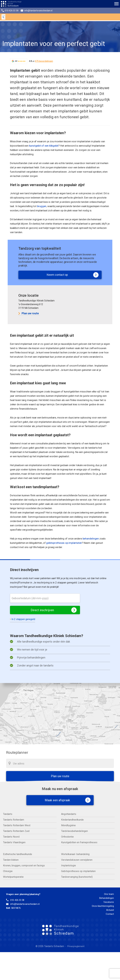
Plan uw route (29, 313)
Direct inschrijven (54, 610)
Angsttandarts (69, 814)
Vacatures (109, 902)
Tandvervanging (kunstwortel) (77, 877)
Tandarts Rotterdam (14, 820)
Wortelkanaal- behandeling (75, 854)
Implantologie (69, 866)
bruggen (42, 206)
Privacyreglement (76, 946)
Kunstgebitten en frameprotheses (79, 842)
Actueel (110, 910)
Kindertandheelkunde (72, 820)
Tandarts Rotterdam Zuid (16, 831)
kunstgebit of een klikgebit (44, 146)
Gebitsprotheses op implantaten (78, 871)
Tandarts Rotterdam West (17, 825)
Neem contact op (73, 275)
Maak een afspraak (65, 800)
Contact (110, 914)
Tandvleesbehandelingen (74, 831)
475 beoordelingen (44, 61)
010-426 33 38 (17, 900)
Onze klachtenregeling (103, 906)
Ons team (109, 894)
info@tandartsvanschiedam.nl (37, 11)
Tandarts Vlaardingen (14, 842)
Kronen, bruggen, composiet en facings (24, 866)
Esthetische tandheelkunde (18, 854)
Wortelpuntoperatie (13, 877)
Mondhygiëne (68, 825)
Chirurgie (8, 871)
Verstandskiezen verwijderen (77, 860)
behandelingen (91, 539)
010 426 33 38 (10, 11)
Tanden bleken (11, 860)
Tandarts (8, 814)
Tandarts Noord (11, 837)
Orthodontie (67, 837)
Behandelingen (107, 898)
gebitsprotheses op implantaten (64, 543)
